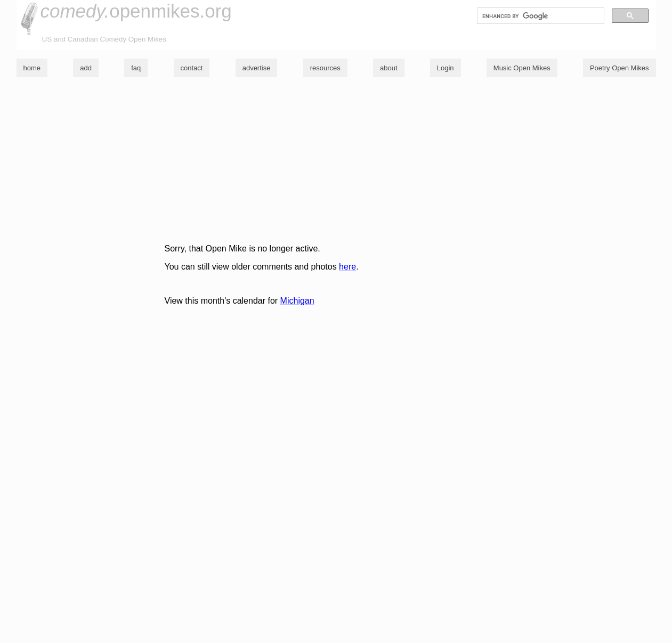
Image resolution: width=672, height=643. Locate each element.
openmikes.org (136, 11)
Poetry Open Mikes (620, 68)
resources (325, 68)
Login (446, 68)
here (347, 267)
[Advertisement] (334, 160)
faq (136, 68)
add (86, 68)
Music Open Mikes (522, 68)
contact (192, 68)
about (389, 68)
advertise (257, 68)
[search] (540, 16)
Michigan (297, 301)
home (32, 68)
